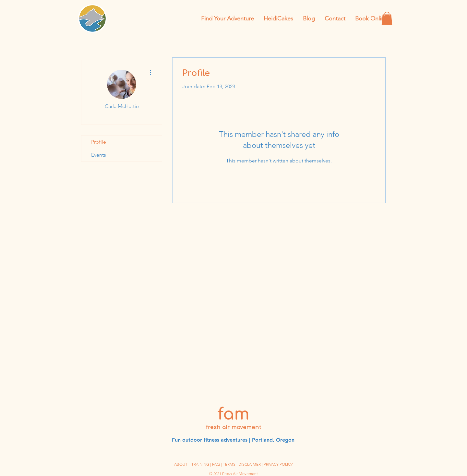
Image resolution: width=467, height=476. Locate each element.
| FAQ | (216, 464)
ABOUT (181, 464)
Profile (99, 142)
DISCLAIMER (250, 464)
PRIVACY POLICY (278, 464)
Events (99, 155)
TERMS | (231, 464)
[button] (387, 18)
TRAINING (200, 464)
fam (233, 414)
